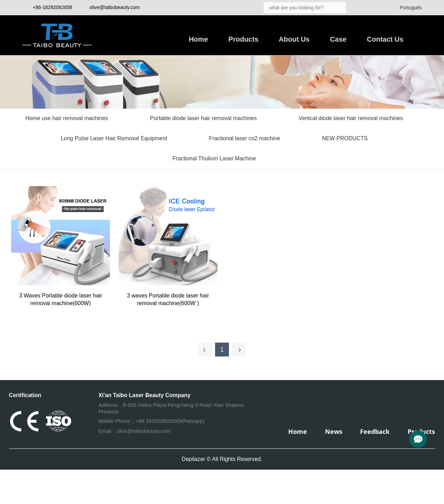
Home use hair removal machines (67, 118)
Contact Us (385, 39)
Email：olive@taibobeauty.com (135, 431)
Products (243, 39)
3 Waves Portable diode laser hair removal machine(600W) (61, 299)
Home (198, 39)
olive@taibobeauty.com (115, 7)
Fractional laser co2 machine (245, 138)
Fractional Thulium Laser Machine (214, 158)
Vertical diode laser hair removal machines (351, 118)
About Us (294, 39)
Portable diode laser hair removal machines (204, 118)
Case (338, 39)
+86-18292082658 (52, 7)
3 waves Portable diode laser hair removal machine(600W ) (168, 299)
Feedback (375, 431)
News (334, 431)
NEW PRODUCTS (345, 138)
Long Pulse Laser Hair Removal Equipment (114, 138)
